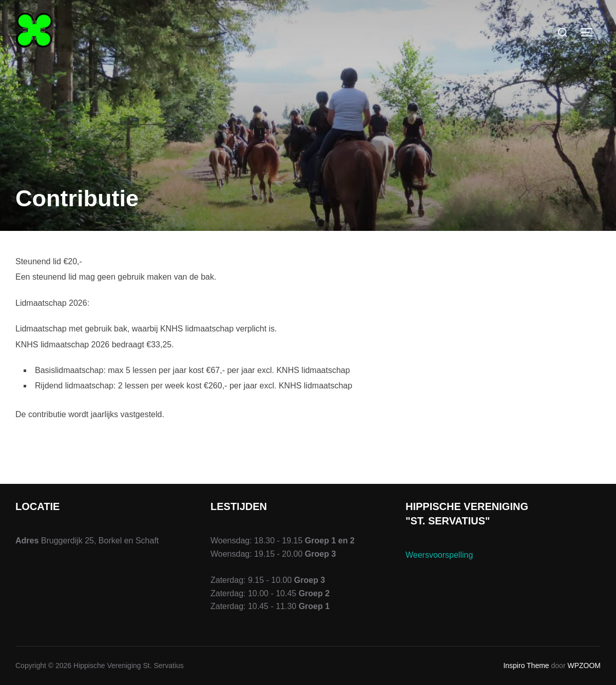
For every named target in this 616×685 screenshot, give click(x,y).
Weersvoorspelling (439, 555)
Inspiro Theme (526, 666)
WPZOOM (584, 666)
